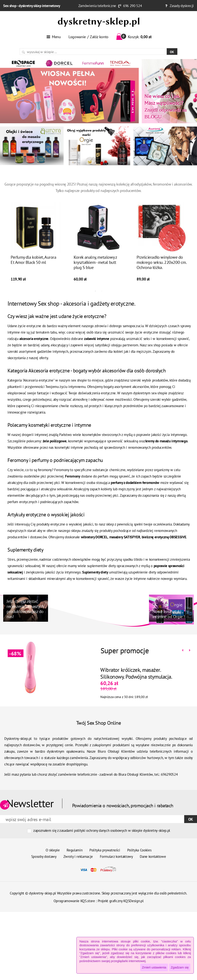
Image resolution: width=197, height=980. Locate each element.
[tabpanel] (36, 249)
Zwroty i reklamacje (78, 857)
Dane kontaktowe (153, 857)
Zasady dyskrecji (182, 6)
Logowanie (77, 37)
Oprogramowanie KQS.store (74, 901)
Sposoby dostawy (44, 857)
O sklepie (53, 850)
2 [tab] (102, 297)
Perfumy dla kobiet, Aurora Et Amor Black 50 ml (34, 265)
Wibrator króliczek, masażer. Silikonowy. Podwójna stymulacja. (131, 673)
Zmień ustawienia (154, 967)
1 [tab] (95, 297)
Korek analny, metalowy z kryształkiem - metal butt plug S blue (95, 268)
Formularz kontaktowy (116, 857)
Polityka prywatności (105, 850)
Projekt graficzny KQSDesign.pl (121, 901)
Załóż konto (99, 37)
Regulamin (74, 850)
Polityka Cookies (139, 850)
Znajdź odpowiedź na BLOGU (166, 106)
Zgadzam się (180, 967)
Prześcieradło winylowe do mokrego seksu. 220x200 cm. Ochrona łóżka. (161, 268)
